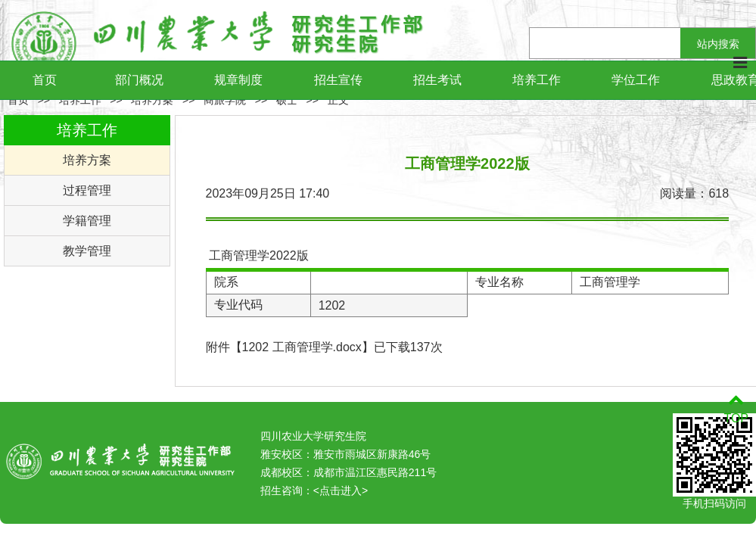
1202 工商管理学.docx (302, 347)
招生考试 (437, 80)
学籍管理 (87, 221)
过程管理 (87, 190)
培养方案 (152, 100)
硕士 (287, 100)
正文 (338, 100)
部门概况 (139, 80)
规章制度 (238, 80)
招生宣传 (338, 80)
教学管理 (87, 251)
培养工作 (537, 80)
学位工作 (636, 80)
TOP (736, 409)
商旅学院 (225, 100)
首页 (45, 80)
